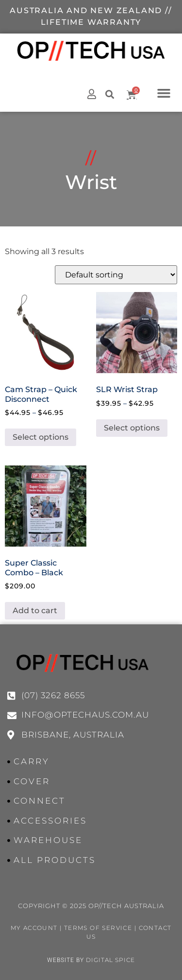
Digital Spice (110, 960)
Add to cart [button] (35, 610)
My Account (34, 928)
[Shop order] (116, 275)
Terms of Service (98, 928)
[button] (164, 93)
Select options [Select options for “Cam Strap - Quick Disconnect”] (41, 437)
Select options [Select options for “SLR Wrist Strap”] (132, 428)
